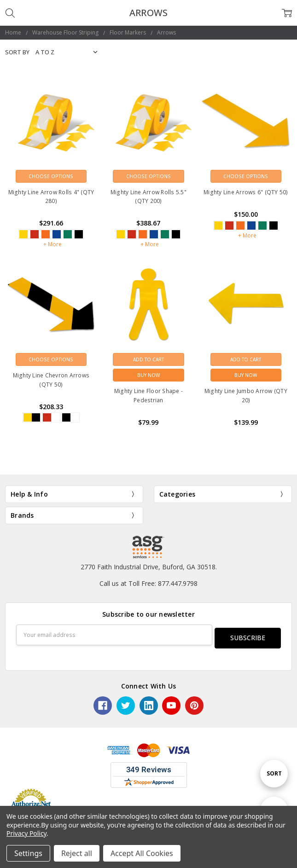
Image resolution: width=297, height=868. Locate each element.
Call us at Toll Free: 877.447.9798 (148, 583)
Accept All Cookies (142, 853)
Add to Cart (148, 359)
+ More (52, 244)
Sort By (17, 52)
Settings (28, 853)
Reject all (77, 853)
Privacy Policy (26, 833)
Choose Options (51, 176)
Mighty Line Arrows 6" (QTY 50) (246, 192)
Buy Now (148, 375)
